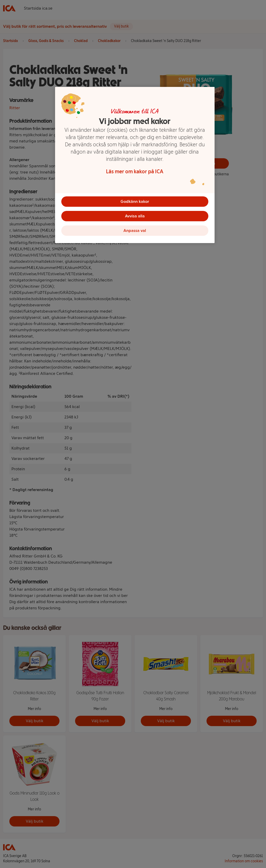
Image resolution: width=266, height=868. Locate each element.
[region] (135, 165)
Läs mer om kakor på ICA (135, 171)
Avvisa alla (135, 216)
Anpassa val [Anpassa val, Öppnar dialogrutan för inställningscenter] (135, 230)
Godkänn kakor (135, 201)
